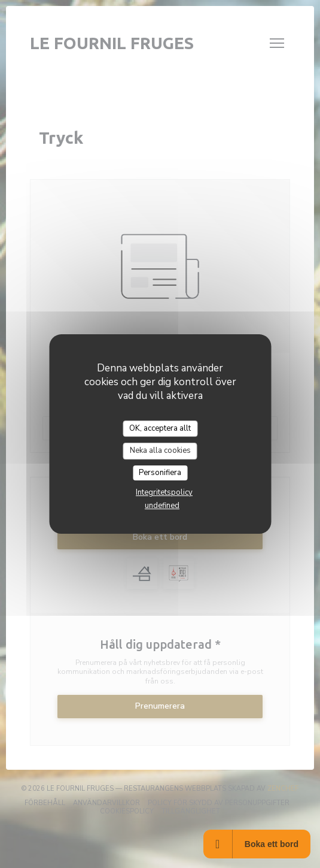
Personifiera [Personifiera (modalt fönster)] (160, 473)
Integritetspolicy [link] (164, 492)
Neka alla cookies (160, 450)
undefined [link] (162, 506)
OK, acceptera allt (160, 428)
